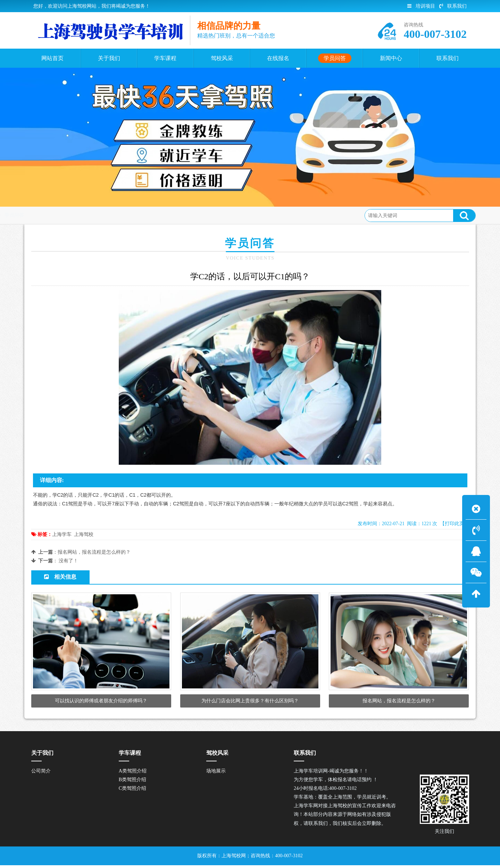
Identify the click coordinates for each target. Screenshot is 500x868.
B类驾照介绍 (132, 783)
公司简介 (41, 774)
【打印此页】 (455, 524)
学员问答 (84, 215)
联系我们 (453, 6)
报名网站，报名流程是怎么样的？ (94, 552)
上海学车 (62, 534)
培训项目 (421, 6)
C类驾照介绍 (132, 791)
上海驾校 (84, 534)
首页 (60, 215)
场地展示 (216, 774)
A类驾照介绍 (133, 774)
